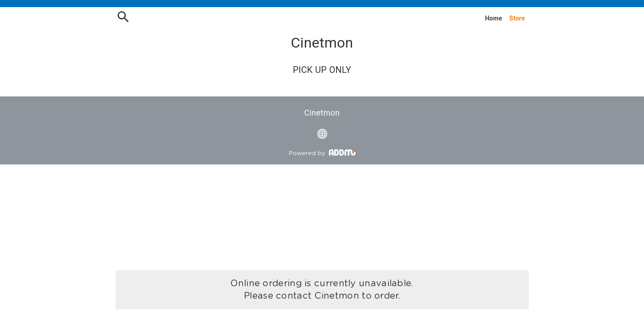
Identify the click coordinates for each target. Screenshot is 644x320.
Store (517, 18)
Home (494, 18)
